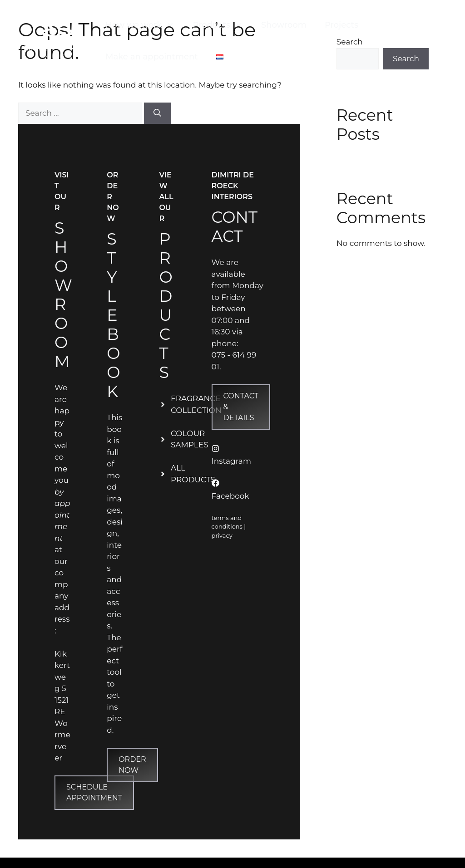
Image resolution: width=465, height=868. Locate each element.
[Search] (157, 113)
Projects (341, 25)
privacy (222, 535)
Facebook (230, 496)
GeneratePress (309, 862)
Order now (132, 765)
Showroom (284, 25)
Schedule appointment (94, 792)
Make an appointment (152, 57)
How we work (144, 25)
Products (222, 25)
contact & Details (241, 407)
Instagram (231, 461)
